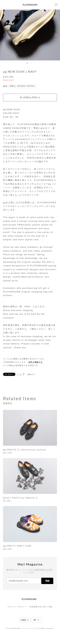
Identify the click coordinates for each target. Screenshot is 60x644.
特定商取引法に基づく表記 (41, 607)
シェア (21, 374)
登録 (47, 581)
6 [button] (36, 63)
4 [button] (31, 63)
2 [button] (27, 63)
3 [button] (29, 63)
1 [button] (25, 63)
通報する (31, 374)
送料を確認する (36, 362)
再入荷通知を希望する (30, 97)
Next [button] (55, 35)
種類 (5, 86)
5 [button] (33, 63)
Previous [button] (5, 35)
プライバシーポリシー (17, 607)
